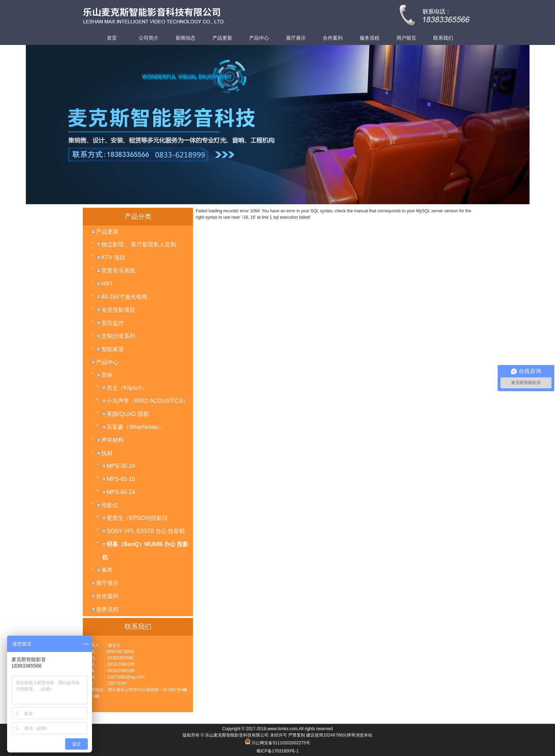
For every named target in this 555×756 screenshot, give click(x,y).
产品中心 (259, 38)
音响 (107, 375)
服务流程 (370, 38)
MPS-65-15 (121, 479)
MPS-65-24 (121, 492)
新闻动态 (185, 38)
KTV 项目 (113, 257)
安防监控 (113, 323)
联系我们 (443, 38)
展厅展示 (296, 38)
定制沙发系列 (118, 336)
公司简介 (149, 38)
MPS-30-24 (121, 466)
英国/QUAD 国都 (128, 414)
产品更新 (222, 38)
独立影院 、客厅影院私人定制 (139, 244)
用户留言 (406, 38)
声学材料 (113, 440)
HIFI (107, 284)
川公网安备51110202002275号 (281, 743)
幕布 (107, 570)
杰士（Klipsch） (127, 388)
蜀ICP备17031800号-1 (277, 751)
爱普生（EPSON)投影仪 (137, 518)
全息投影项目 (118, 310)
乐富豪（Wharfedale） (135, 427)
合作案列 (333, 38)
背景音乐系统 (118, 271)
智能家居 (113, 349)
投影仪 (110, 505)
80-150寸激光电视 (124, 297)
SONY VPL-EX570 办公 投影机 (146, 531)
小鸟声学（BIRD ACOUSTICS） (147, 401)
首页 (112, 38)
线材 (107, 453)
